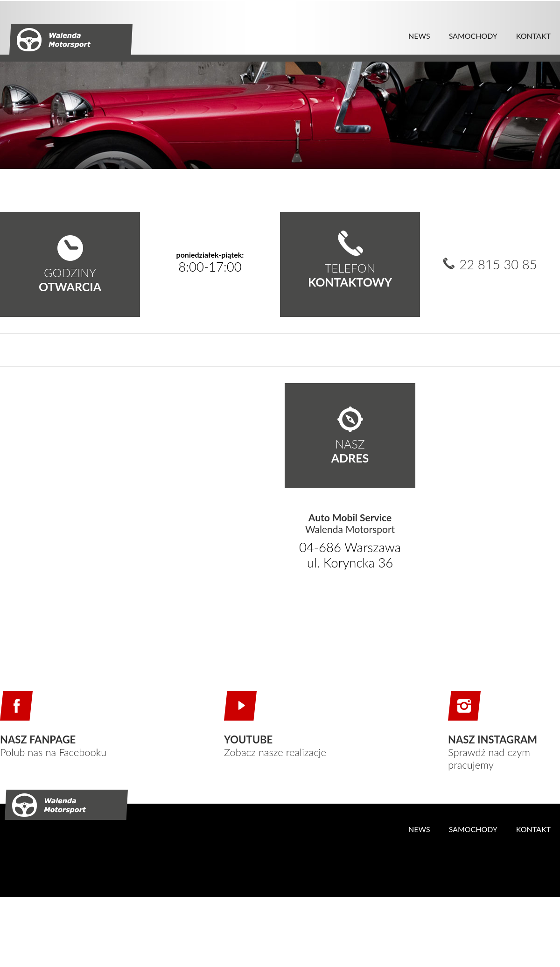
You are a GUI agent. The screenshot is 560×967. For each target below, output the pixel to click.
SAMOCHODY (473, 36)
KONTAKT (533, 36)
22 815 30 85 (498, 265)
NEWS (419, 36)
